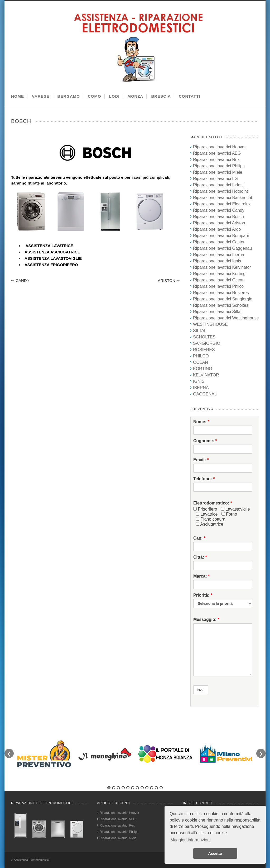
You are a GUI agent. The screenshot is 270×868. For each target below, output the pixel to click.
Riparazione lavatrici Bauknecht (223, 198)
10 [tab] (152, 788)
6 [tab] (133, 788)
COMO (95, 96)
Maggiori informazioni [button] (190, 840)
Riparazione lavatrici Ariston (219, 223)
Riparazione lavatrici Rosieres (221, 293)
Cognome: (205, 441)
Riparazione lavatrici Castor (219, 242)
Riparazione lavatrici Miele (218, 172)
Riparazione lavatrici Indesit (219, 185)
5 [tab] (128, 788)
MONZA (135, 96)
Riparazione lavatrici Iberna (219, 255)
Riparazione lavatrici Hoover (219, 147)
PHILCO (201, 356)
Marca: (201, 576)
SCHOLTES (204, 337)
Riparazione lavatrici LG (215, 179)
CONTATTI (190, 96)
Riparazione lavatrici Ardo (217, 229)
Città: (200, 557)
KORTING (203, 369)
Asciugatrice (210, 524)
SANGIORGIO (207, 343)
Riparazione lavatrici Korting (219, 274)
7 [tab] (137, 788)
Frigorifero (205, 509)
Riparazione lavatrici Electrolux (222, 204)
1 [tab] (109, 788)
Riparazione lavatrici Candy (219, 210)
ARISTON (169, 280)
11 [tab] (156, 788)
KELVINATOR (206, 375)
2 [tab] (114, 788)
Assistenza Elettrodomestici (32, 860)
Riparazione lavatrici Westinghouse (226, 318)
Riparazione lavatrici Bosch (218, 217)
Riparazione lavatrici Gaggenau (222, 248)
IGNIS (199, 381)
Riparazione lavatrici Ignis (217, 261)
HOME (18, 96)
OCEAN (201, 362)
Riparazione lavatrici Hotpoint (220, 191)
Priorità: (203, 595)
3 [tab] (118, 788)
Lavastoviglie (235, 509)
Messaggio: (206, 619)
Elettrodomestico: (213, 503)
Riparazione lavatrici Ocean (219, 280)
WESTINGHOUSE (210, 324)
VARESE (41, 96)
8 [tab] (142, 788)
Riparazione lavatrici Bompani (221, 236)
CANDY (20, 280)
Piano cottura (211, 519)
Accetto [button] (215, 853)
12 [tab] (161, 788)
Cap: (199, 538)
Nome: (201, 422)
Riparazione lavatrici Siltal (217, 312)
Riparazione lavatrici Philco (218, 286)
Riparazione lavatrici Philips (219, 166)
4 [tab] (123, 788)
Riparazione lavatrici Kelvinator (222, 267)
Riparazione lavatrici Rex (216, 160)
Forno (229, 514)
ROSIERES (204, 350)
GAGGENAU (205, 394)
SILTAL (200, 331)
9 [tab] (147, 788)
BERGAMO (69, 96)
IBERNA (201, 388)
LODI (114, 96)
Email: (201, 460)
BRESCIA (161, 96)
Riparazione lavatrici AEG (217, 153)
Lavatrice (207, 514)
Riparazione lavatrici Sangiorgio (223, 299)
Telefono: (204, 479)
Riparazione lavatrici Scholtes (221, 305)
